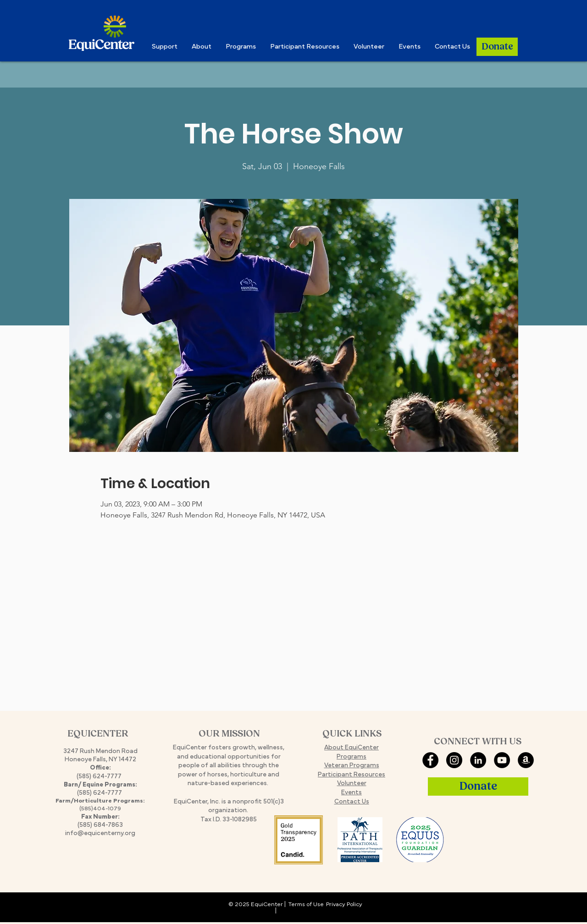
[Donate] (497, 47)
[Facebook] (430, 760)
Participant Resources (352, 775)
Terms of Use (306, 905)
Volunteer (352, 784)
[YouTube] (502, 760)
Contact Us (352, 802)
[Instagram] (454, 760)
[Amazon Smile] (526, 760)
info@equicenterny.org (100, 833)
